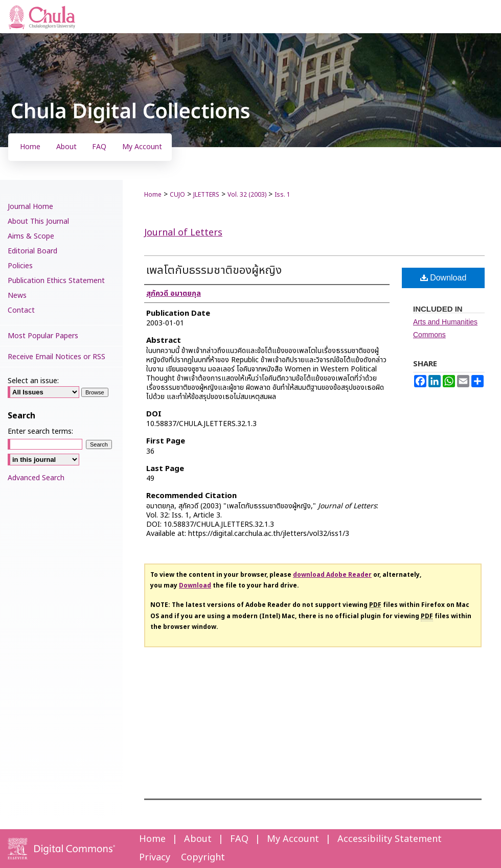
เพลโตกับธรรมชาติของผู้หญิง (214, 271)
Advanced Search (36, 478)
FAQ (239, 839)
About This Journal (38, 221)
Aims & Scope (31, 236)
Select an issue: (33, 381)
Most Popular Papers (43, 336)
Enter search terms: (40, 431)
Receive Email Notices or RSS (56, 357)
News (17, 296)
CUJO (177, 195)
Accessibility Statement (390, 839)
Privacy (155, 858)
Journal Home (30, 207)
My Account (293, 839)
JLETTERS (206, 195)
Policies (20, 266)
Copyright (203, 858)
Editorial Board (32, 251)
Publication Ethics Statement (56, 281)
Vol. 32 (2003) (247, 195)
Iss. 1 (282, 195)
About (198, 839)
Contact (21, 310)
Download (443, 278)
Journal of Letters (183, 233)
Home (153, 195)
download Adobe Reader (332, 575)
